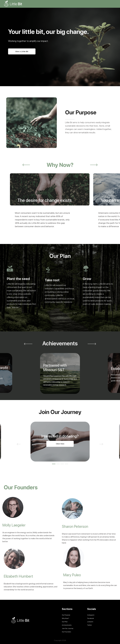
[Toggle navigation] (114, 4)
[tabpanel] (60, 452)
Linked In (90, 622)
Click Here (60, 455)
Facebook (91, 618)
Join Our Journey (68, 628)
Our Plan (65, 622)
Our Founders (66, 632)
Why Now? (65, 618)
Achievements (67, 625)
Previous (26, 176)
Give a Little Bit (22, 52)
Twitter (90, 625)
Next (94, 176)
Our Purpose (66, 615)
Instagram (91, 615)
